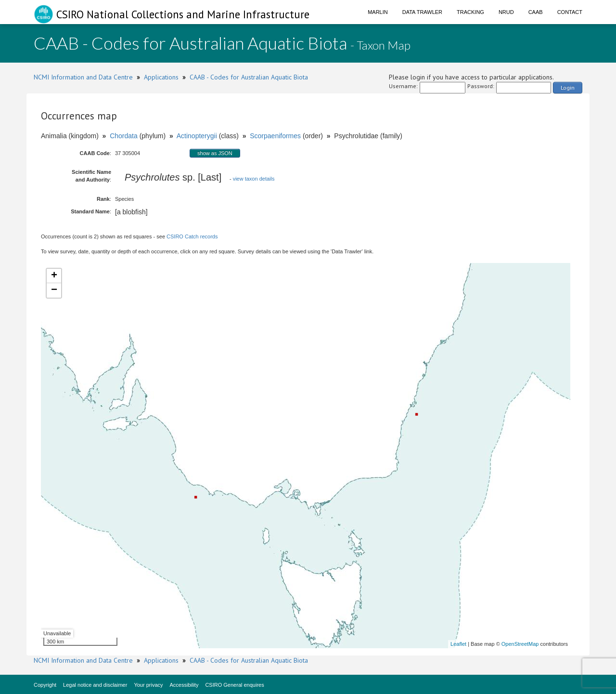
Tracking (470, 12)
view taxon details (254, 179)
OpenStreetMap (520, 644)
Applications (161, 77)
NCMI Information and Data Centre (83, 77)
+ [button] (54, 276)
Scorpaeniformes (275, 136)
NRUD (506, 12)
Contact (570, 12)
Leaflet (458, 644)
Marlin (378, 12)
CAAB (536, 12)
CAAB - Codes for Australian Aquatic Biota (249, 77)
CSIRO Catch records (192, 236)
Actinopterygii (197, 136)
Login (568, 87)
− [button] (54, 290)
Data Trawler (422, 12)
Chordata (124, 136)
